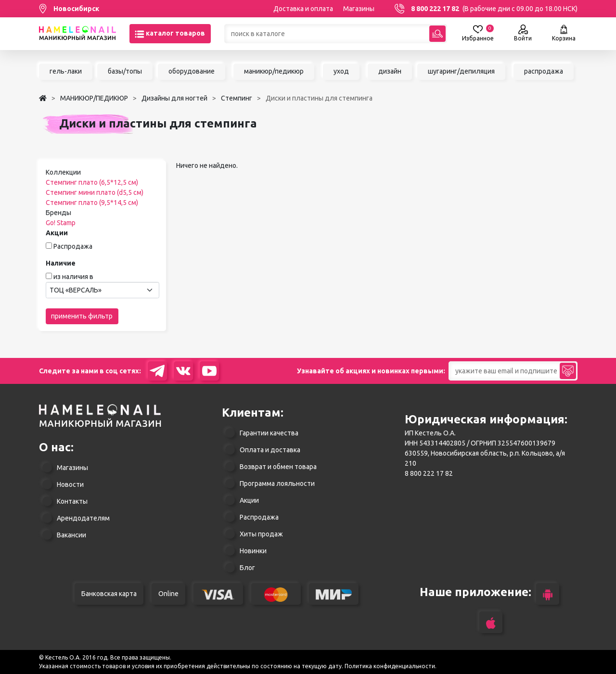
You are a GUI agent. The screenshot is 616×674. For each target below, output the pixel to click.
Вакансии (71, 535)
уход (341, 71)
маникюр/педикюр (274, 71)
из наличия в (73, 277)
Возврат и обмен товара (278, 467)
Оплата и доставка (270, 450)
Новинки (253, 551)
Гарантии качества (269, 433)
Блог (247, 568)
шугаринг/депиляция (461, 71)
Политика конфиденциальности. (391, 666)
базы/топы (125, 71)
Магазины (359, 9)
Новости (70, 484)
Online (168, 594)
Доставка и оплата (303, 9)
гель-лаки (66, 71)
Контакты (72, 501)
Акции (249, 500)
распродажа (544, 71)
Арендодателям (83, 518)
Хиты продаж (261, 534)
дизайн (390, 71)
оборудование (192, 71)
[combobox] (103, 290)
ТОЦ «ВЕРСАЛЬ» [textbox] (76, 290)
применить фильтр (82, 316)
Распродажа (73, 246)
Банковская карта (109, 594)
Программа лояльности (277, 483)
